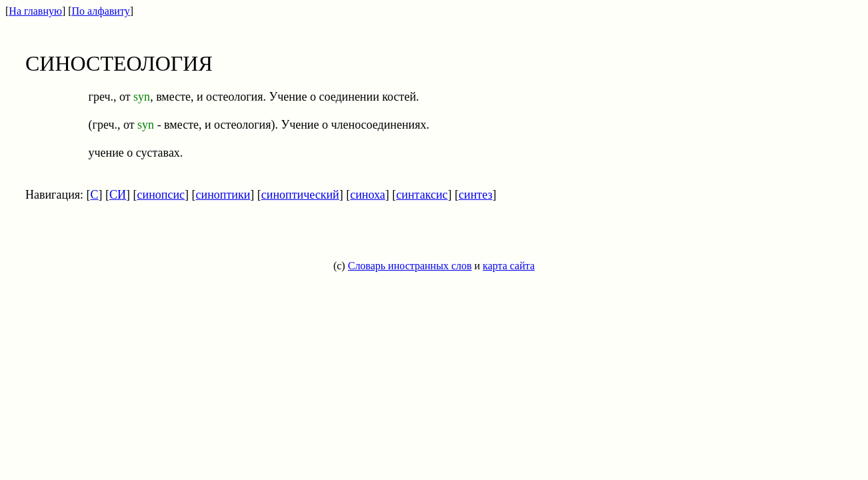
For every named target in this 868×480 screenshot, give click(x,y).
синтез (475, 195)
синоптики (223, 195)
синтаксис (422, 195)
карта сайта (509, 266)
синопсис (161, 195)
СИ (118, 195)
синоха (368, 195)
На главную (35, 11)
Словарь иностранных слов (410, 266)
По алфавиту (101, 11)
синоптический (300, 195)
